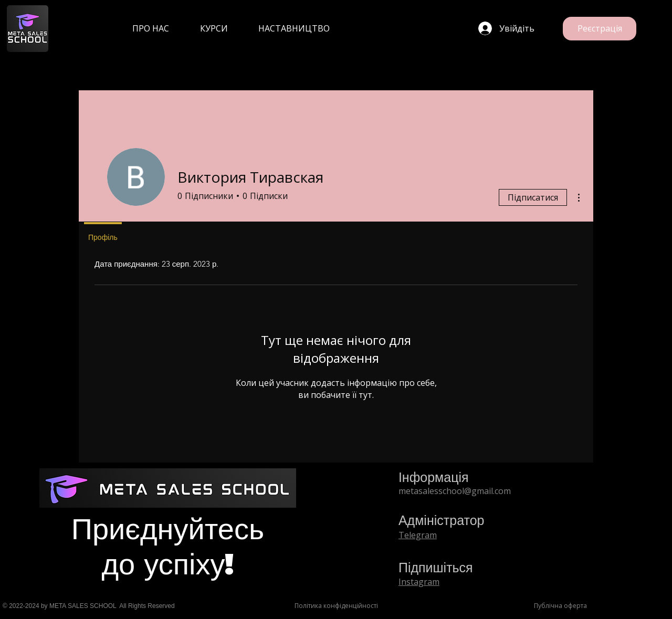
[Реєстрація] (600, 29)
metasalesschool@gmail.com (455, 491)
